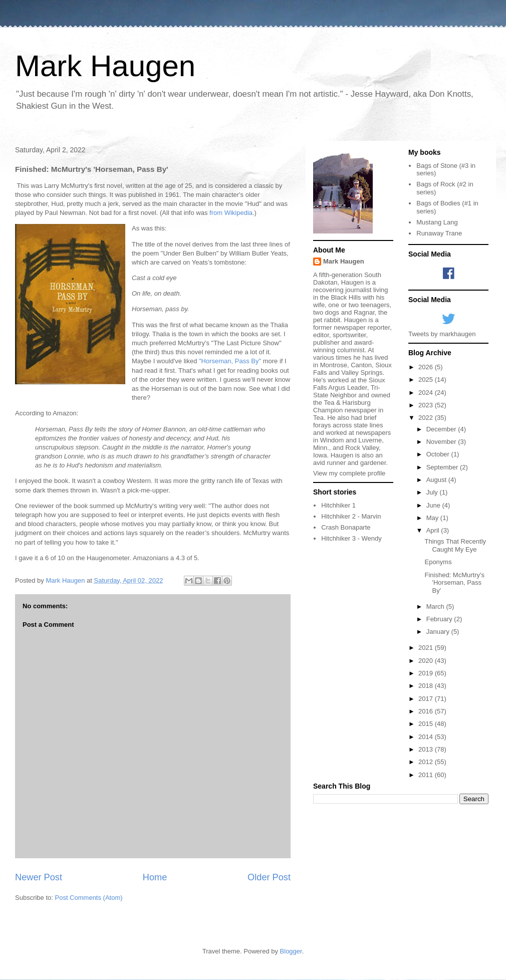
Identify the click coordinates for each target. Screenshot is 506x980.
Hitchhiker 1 (338, 505)
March (436, 606)
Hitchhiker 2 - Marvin (351, 516)
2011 (427, 775)
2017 (427, 699)
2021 (427, 648)
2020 (427, 661)
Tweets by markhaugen (442, 334)
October (439, 454)
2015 (427, 724)
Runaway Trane (439, 233)
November (442, 442)
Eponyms (438, 562)
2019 (427, 673)
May (433, 518)
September (443, 467)
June (434, 505)
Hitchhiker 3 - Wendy (351, 538)
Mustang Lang (437, 222)
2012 (427, 762)
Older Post (269, 877)
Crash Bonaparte (346, 527)
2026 (427, 367)
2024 (427, 393)
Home (155, 877)
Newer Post (39, 877)
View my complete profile (349, 473)
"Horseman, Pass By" (230, 361)
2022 (427, 418)
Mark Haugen (105, 66)
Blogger (291, 951)
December (442, 429)
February (440, 619)
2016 (427, 711)
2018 (427, 686)
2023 (427, 405)
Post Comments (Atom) (89, 898)
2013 (427, 749)
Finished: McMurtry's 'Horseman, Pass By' (454, 583)
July (433, 492)
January (439, 632)
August (437, 480)
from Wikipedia (231, 213)
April (434, 530)
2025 (427, 380)
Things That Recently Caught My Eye (455, 545)
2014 (427, 737)
